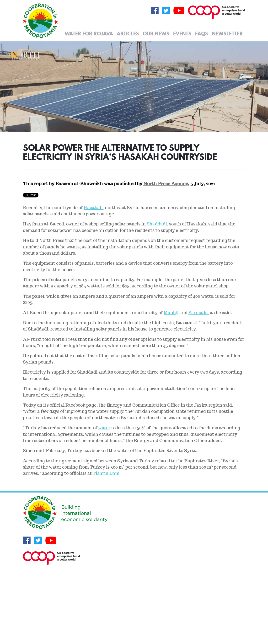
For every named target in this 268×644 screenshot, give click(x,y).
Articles (128, 34)
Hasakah (93, 208)
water (104, 428)
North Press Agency (166, 184)
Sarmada (198, 313)
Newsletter (227, 34)
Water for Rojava (89, 34)
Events (182, 34)
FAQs (202, 34)
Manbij (171, 313)
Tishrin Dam (106, 473)
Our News (156, 34)
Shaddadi (157, 224)
